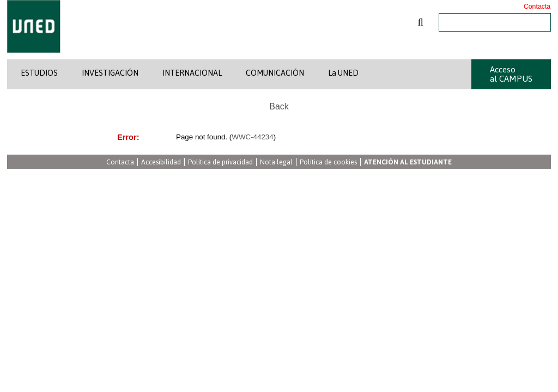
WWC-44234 (252, 137)
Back (279, 106)
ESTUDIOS (39, 73)
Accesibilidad (161, 163)
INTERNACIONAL (192, 73)
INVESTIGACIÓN (110, 73)
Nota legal (276, 163)
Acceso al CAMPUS (511, 74)
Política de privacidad (220, 163)
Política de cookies (328, 163)
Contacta (537, 7)
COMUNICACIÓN (275, 73)
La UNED (343, 73)
